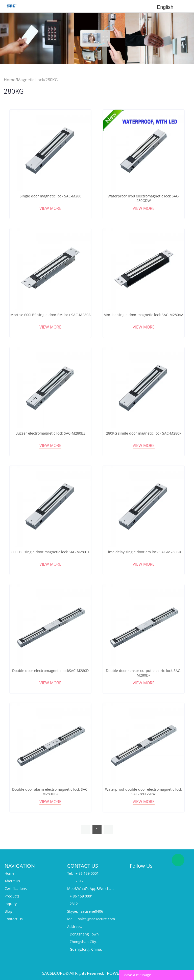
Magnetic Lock (30, 80)
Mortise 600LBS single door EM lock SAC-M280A (51, 315)
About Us (12, 881)
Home (10, 80)
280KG (52, 80)
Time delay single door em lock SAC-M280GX (144, 552)
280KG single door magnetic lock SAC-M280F (144, 433)
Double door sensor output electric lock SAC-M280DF (144, 673)
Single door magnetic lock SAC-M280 (51, 196)
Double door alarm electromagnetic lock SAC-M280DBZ (50, 792)
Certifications (16, 889)
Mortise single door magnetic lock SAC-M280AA (143, 315)
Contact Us (14, 919)
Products (12, 896)
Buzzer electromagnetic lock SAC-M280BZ (50, 433)
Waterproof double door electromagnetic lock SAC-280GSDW (143, 792)
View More (50, 208)
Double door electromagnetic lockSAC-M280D (50, 671)
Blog (8, 911)
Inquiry (11, 904)
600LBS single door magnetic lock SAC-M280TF (51, 552)
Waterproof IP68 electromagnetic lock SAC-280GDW (144, 198)
